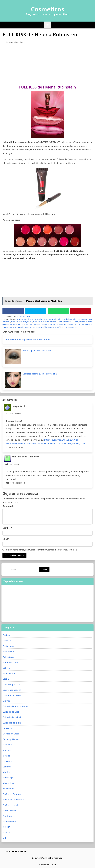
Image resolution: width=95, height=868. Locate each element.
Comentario (8, 506)
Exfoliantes (8, 745)
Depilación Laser (11, 734)
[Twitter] (36, 311)
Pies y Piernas (9, 811)
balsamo (20, 319)
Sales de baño (10, 822)
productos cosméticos (55, 327)
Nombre (7, 528)
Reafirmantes (9, 816)
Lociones (7, 767)
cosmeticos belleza (56, 322)
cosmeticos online (86, 322)
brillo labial (62, 319)
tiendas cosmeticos (71, 327)
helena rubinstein (35, 324)
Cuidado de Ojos (11, 712)
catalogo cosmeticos (78, 319)
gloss (26, 324)
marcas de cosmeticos (24, 327)
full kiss (21, 324)
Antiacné (7, 640)
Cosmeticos (48, 9)
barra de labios (29, 319)
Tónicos (6, 832)
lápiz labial (51, 324)
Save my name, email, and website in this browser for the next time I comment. (40, 550)
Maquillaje (27, 316)
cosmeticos (45, 322)
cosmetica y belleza (25, 322)
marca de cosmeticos (84, 324)
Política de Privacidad (16, 851)
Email (6, 539)
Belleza (6, 668)
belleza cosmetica (47, 319)
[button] (47, 25)
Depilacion (8, 728)
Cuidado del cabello (12, 717)
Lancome (7, 761)
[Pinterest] (81, 311)
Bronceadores (10, 673)
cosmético (37, 322)
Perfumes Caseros (12, 794)
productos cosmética (40, 327)
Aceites (6, 635)
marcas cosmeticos (9, 327)
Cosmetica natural (12, 690)
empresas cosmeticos (10, 324)
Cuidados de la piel (12, 723)
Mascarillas (8, 783)
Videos (6, 838)
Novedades (8, 789)
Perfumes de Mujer (12, 805)
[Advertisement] (47, 64)
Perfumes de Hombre (13, 800)
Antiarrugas (9, 646)
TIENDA (6, 827)
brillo (55, 319)
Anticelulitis (8, 651)
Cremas (6, 701)
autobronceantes (11, 662)
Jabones (7, 750)
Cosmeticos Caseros (13, 695)
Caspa (6, 679)
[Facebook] (13, 311)
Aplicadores (8, 657)
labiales (20, 316)
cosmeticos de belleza (71, 322)
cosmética (15, 322)
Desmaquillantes (11, 739)
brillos (68, 319)
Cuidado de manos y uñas (15, 706)
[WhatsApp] (58, 311)
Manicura (7, 772)
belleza (37, 319)
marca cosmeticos (70, 324)
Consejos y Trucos (12, 684)
